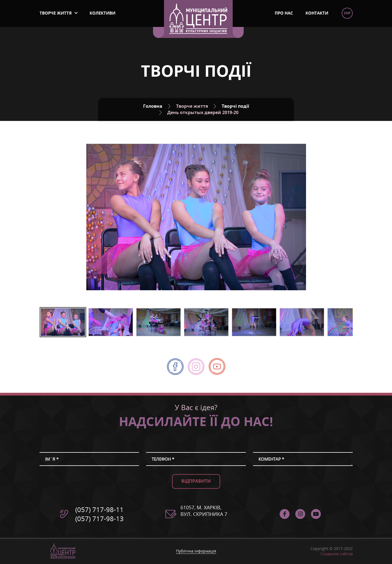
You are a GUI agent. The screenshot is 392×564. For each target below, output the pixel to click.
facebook (175, 361)
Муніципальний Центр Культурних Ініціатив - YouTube (217, 367)
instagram (196, 361)
